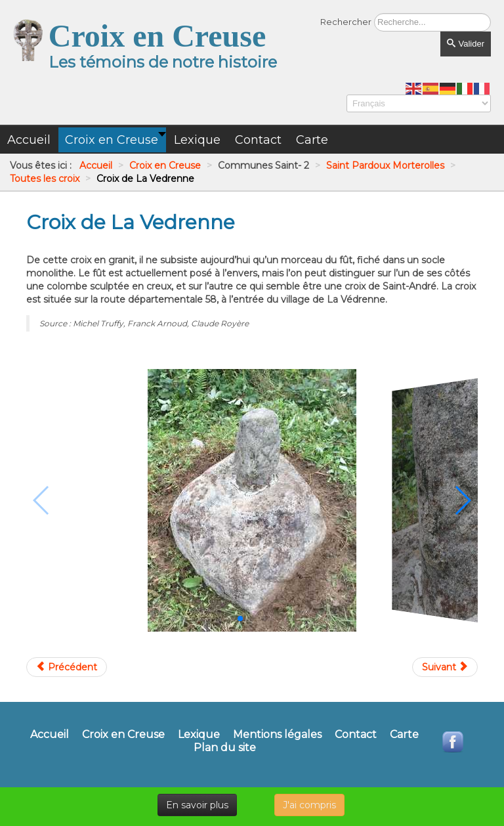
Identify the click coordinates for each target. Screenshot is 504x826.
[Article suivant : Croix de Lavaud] (445, 667)
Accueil (50, 735)
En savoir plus (197, 805)
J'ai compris (309, 805)
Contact (356, 735)
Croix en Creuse (123, 735)
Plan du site (225, 748)
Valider (466, 44)
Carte (404, 735)
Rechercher (346, 22)
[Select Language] (419, 103)
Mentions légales (277, 735)
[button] (240, 619)
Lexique (199, 735)
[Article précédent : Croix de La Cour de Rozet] (67, 667)
